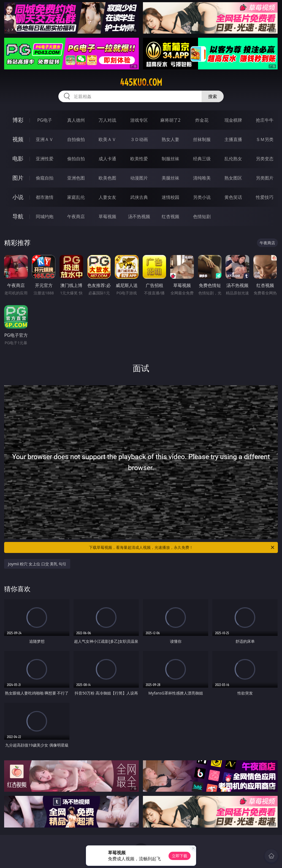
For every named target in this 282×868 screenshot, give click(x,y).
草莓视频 (107, 216)
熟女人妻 (170, 139)
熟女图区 (233, 178)
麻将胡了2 (170, 120)
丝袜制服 (202, 139)
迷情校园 (170, 197)
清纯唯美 (202, 178)
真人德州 (76, 120)
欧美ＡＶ (107, 139)
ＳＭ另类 (265, 139)
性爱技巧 (265, 197)
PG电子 (44, 120)
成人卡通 (107, 159)
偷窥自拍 (45, 178)
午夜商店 (76, 216)
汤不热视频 (139, 216)
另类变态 (265, 159)
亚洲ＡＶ (45, 139)
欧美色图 (107, 178)
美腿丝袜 (170, 178)
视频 (18, 139)
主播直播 (233, 139)
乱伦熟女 (233, 159)
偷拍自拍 (76, 159)
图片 (18, 178)
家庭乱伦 (76, 197)
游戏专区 (139, 120)
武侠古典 (139, 197)
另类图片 (265, 178)
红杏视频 (170, 216)
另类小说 (202, 197)
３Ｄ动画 (139, 139)
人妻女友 (107, 197)
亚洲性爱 (45, 159)
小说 (18, 197)
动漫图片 (139, 178)
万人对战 (107, 120)
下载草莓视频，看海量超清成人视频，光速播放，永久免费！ (182, 547)
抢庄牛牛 (265, 120)
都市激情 (45, 197)
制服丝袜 (170, 159)
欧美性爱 (139, 159)
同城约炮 (45, 216)
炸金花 (202, 120)
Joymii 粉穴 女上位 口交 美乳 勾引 (37, 564)
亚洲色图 (76, 178)
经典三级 (202, 159)
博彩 (18, 120)
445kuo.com (141, 82)
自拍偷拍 (76, 139)
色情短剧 (202, 216)
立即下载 (180, 856)
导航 (18, 216)
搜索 (213, 96)
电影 (18, 158)
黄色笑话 (233, 197)
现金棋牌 (233, 120)
